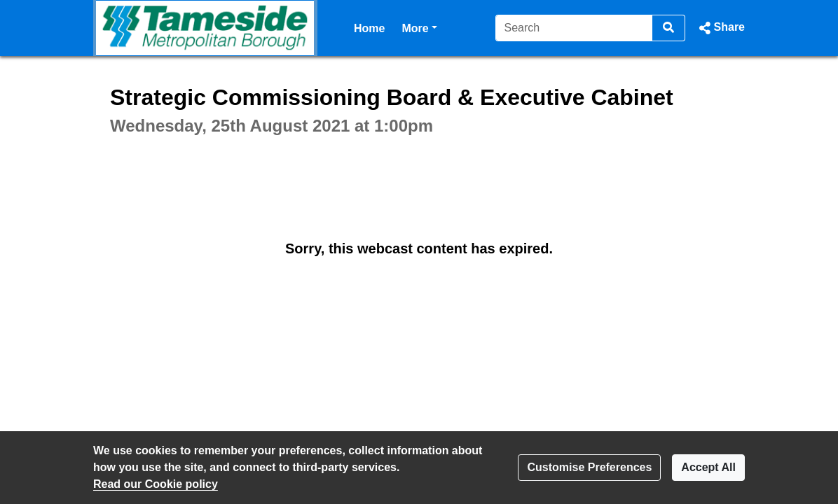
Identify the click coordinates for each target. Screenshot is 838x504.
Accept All (708, 467)
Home (369, 28)
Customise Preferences (589, 467)
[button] (721, 28)
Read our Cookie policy (156, 484)
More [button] (419, 27)
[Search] (574, 28)
